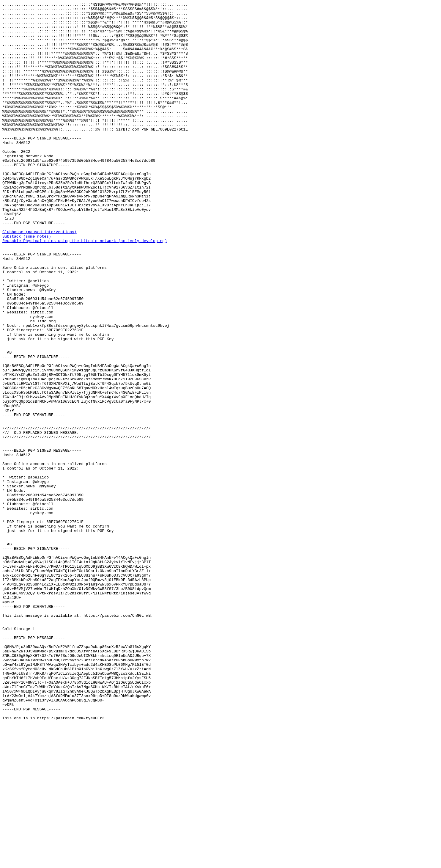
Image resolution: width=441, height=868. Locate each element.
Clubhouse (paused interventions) (40, 278)
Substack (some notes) (27, 283)
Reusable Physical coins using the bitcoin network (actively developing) (85, 289)
